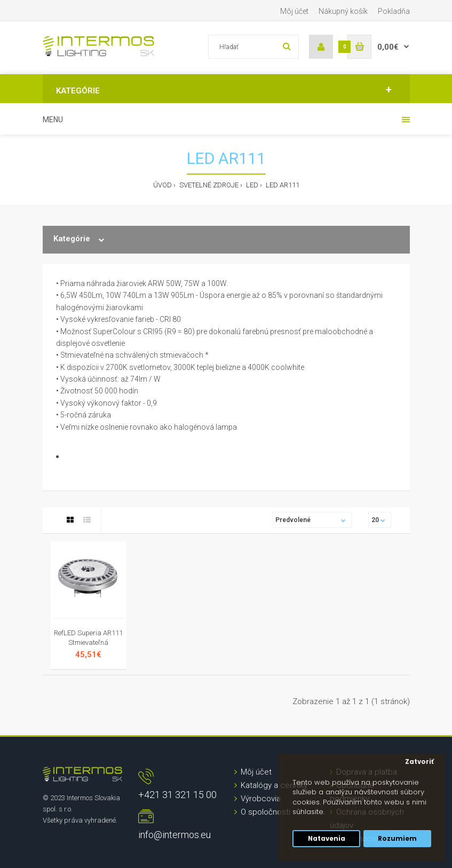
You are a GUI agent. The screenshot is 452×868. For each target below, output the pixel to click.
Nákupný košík (343, 11)
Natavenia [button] (327, 839)
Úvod (162, 185)
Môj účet (294, 11)
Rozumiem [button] (397, 839)
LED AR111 (282, 185)
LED (251, 185)
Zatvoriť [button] (419, 762)
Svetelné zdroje (208, 185)
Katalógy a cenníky (274, 785)
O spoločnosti (265, 812)
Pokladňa (394, 11)
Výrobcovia (261, 799)
